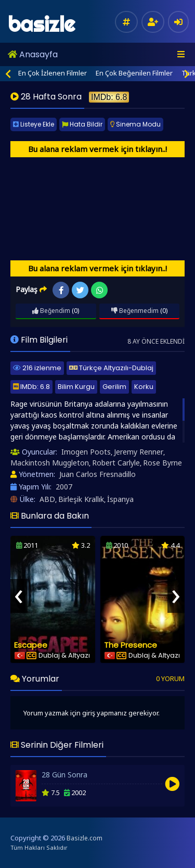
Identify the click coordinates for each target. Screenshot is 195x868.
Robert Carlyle (116, 463)
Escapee (31, 645)
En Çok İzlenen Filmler (53, 73)
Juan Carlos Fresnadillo (97, 474)
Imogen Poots (86, 452)
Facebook (61, 290)
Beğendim (51, 311)
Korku (144, 387)
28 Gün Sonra (64, 775)
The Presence (131, 645)
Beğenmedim (135, 311)
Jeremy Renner (139, 452)
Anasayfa (33, 54)
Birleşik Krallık (81, 499)
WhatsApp (100, 290)
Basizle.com (84, 838)
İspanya (120, 499)
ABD (47, 499)
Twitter (80, 290)
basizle (41, 24)
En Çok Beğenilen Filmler (134, 73)
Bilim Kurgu (76, 387)
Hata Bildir (82, 124)
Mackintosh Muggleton (50, 463)
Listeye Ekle (34, 124)
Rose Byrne (162, 463)
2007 (64, 487)
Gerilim (114, 387)
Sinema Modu (135, 124)
